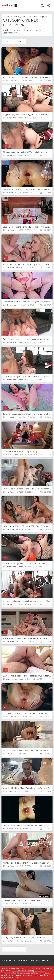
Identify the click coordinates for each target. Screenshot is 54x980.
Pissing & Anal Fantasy (14, 118)
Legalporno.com (7, 5)
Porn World (10, 230)
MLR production (12, 455)
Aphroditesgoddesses (14, 679)
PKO (7, 754)
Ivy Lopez (9, 80)
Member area (20, 960)
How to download (40, 960)
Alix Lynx (9, 791)
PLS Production (11, 305)
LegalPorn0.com (21, 968)
